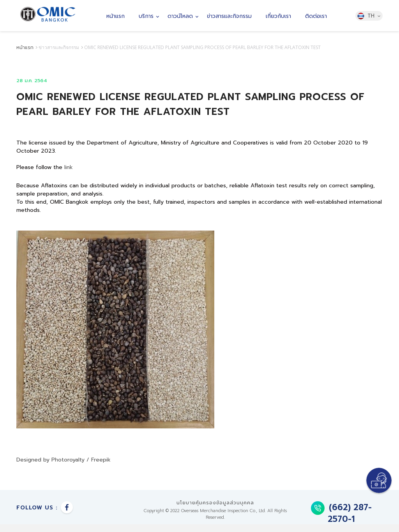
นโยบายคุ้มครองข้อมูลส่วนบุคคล (215, 503)
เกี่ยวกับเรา (278, 16)
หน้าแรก (116, 16)
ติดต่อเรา (316, 16)
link (70, 167)
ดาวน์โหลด (180, 16)
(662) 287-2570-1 (341, 513)
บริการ (146, 16)
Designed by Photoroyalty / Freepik (64, 460)
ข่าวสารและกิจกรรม (229, 16)
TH (369, 16)
